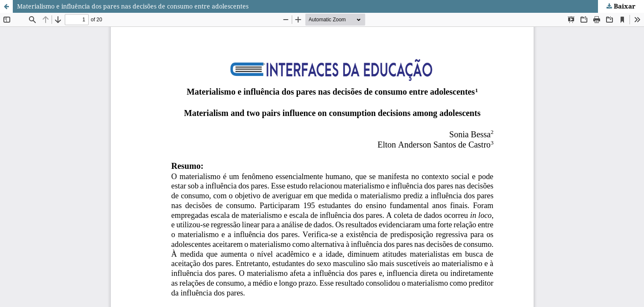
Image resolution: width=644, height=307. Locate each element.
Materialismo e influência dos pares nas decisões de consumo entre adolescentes (133, 6)
